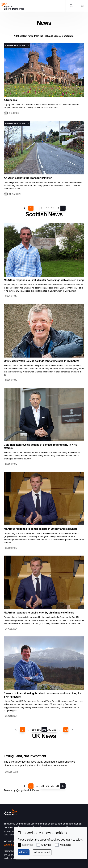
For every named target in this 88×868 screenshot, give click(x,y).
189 (34, 730)
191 (44, 730)
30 (53, 786)
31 (58, 786)
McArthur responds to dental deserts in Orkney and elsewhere (41, 529)
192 (49, 730)
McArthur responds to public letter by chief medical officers (39, 613)
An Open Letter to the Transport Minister (28, 178)
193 (54, 730)
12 (48, 208)
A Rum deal (11, 100)
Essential (27, 845)
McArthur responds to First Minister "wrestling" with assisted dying (44, 280)
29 (48, 786)
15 (63, 208)
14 (58, 208)
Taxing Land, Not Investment (25, 756)
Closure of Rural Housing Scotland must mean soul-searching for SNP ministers (43, 695)
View (44, 79)
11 (42, 208)
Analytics (46, 845)
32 (63, 786)
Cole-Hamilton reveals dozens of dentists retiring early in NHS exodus (40, 446)
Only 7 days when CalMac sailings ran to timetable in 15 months (42, 361)
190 (39, 730)
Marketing (66, 845)
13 (53, 208)
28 (42, 786)
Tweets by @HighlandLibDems (21, 790)
